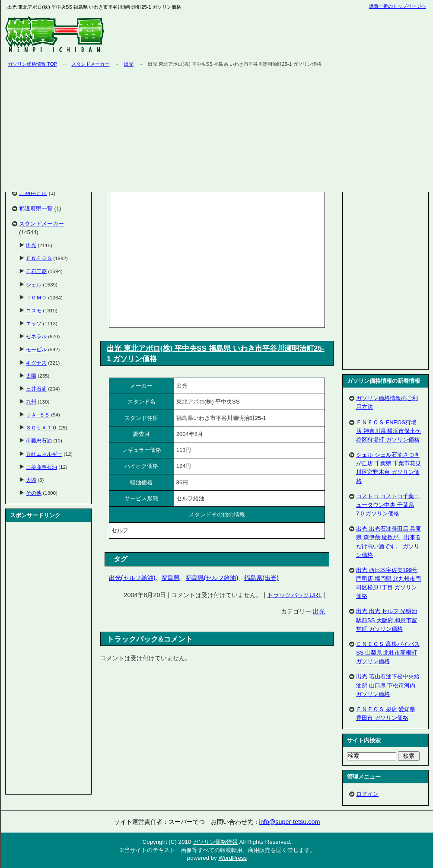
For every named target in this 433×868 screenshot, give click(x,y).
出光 (319, 611)
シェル (34, 285)
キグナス (36, 363)
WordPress (232, 858)
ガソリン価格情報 (215, 842)
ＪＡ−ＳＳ (38, 415)
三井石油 (36, 389)
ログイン (367, 794)
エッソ (34, 323)
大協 (31, 480)
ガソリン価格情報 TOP (32, 64)
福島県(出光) (261, 578)
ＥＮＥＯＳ (39, 258)
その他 (34, 493)
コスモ (34, 310)
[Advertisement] (184, 258)
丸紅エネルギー (44, 454)
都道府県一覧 (36, 208)
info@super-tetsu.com (290, 822)
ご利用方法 (33, 193)
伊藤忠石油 (39, 440)
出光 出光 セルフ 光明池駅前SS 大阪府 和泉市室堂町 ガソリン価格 (387, 620)
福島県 (171, 578)
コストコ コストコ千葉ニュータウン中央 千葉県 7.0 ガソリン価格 (388, 505)
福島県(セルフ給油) (212, 578)
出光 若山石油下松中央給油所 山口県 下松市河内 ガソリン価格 (388, 685)
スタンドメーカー (90, 64)
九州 (31, 402)
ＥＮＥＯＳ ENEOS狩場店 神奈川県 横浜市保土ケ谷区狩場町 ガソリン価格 (388, 431)
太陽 (31, 376)
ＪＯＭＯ (36, 297)
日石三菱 (36, 271)
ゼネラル (36, 336)
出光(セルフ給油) (132, 578)
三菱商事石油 (41, 467)
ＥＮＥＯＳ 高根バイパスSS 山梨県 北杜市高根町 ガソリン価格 (388, 653)
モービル (36, 349)
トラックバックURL (294, 595)
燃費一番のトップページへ (398, 6)
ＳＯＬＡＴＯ (41, 428)
